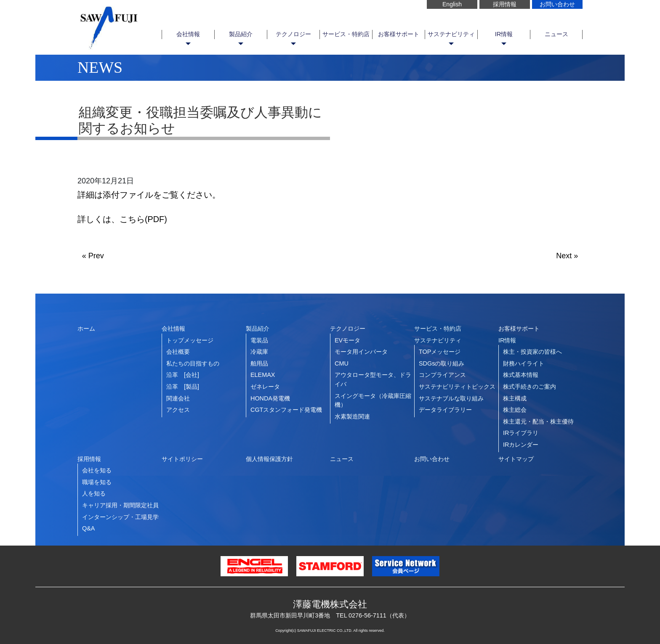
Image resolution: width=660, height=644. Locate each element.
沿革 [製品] (183, 387)
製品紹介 (241, 34)
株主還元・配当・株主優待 (538, 421)
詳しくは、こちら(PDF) (122, 219)
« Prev (93, 256)
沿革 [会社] (183, 375)
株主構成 (515, 398)
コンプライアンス (442, 375)
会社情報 (188, 34)
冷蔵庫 (259, 352)
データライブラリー (445, 410)
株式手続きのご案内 (530, 387)
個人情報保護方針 (269, 459)
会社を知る (97, 470)
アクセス (178, 410)
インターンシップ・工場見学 (120, 517)
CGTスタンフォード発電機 (286, 410)
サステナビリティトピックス (457, 387)
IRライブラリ (521, 433)
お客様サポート (399, 34)
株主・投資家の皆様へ (532, 352)
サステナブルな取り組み (451, 398)
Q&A (88, 528)
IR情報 (504, 34)
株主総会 (515, 410)
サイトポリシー (182, 459)
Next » (567, 256)
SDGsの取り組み (442, 363)
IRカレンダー (521, 445)
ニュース (556, 34)
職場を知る (97, 482)
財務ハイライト (524, 363)
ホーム (86, 329)
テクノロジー (293, 34)
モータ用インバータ (361, 352)
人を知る (94, 493)
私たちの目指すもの (193, 363)
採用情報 (505, 4)
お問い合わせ (557, 4)
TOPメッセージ (440, 352)
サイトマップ (516, 459)
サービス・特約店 (346, 34)
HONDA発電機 (270, 398)
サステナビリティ (451, 34)
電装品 (259, 340)
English (452, 4)
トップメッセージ (190, 340)
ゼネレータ (265, 387)
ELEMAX (263, 375)
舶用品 (259, 363)
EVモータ (347, 340)
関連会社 (178, 398)
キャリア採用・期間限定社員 (120, 505)
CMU (342, 363)
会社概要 (178, 352)
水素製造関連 (352, 416)
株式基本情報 (521, 375)
